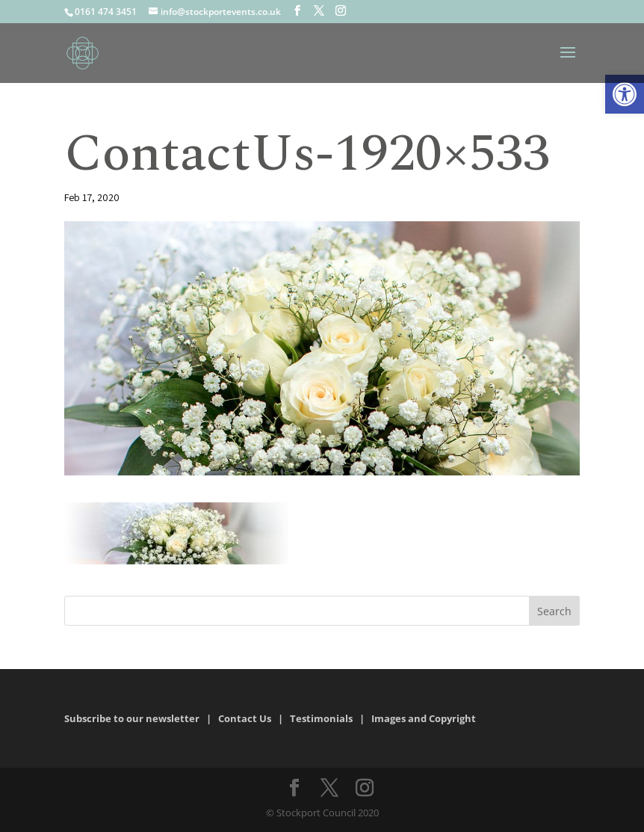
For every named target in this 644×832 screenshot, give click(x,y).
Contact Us (245, 718)
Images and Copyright (425, 718)
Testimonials (321, 718)
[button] (625, 94)
